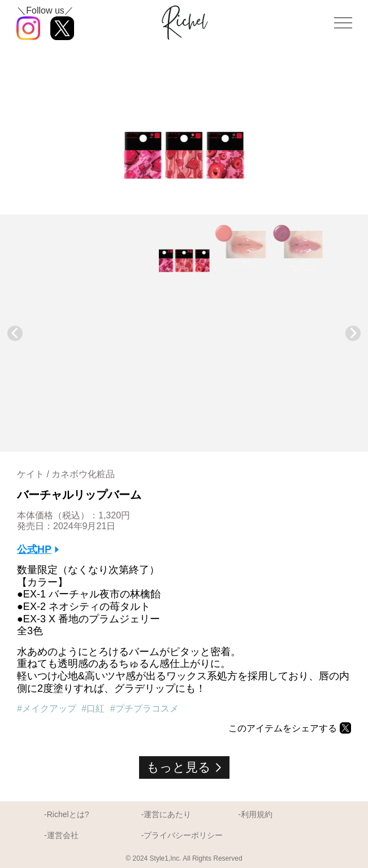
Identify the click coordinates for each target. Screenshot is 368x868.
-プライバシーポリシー (182, 835)
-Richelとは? (66, 814)
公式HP (34, 549)
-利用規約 (255, 814)
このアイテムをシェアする (283, 728)
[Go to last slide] (15, 333)
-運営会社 (61, 835)
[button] (184, 248)
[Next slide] (353, 333)
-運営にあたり (166, 814)
